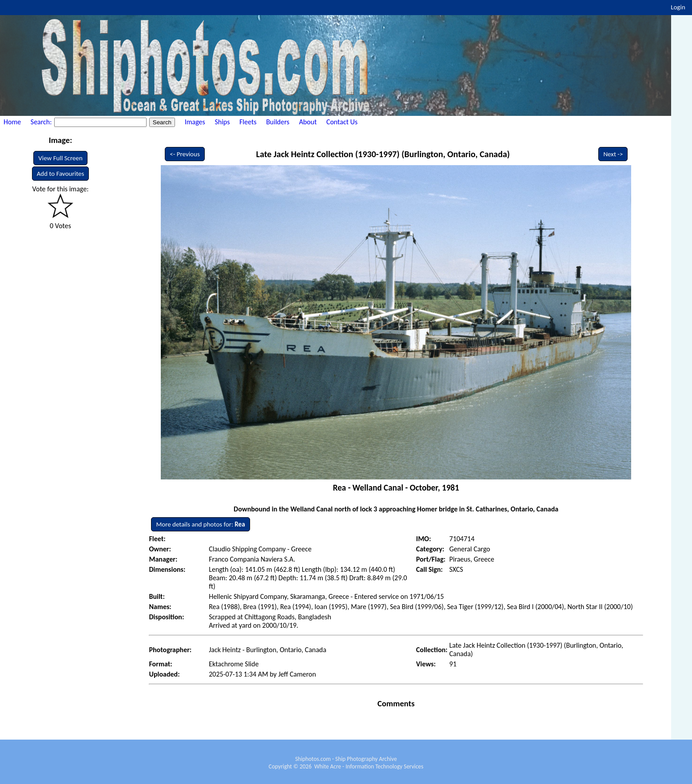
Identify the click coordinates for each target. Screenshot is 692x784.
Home (12, 122)
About (308, 122)
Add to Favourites (61, 174)
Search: (42, 122)
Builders (278, 122)
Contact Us (342, 122)
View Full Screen (60, 158)
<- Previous (185, 154)
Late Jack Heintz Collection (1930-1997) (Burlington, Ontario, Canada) (383, 154)
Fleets (248, 122)
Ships (222, 122)
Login (678, 7)
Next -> (613, 154)
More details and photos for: (200, 524)
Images (195, 122)
